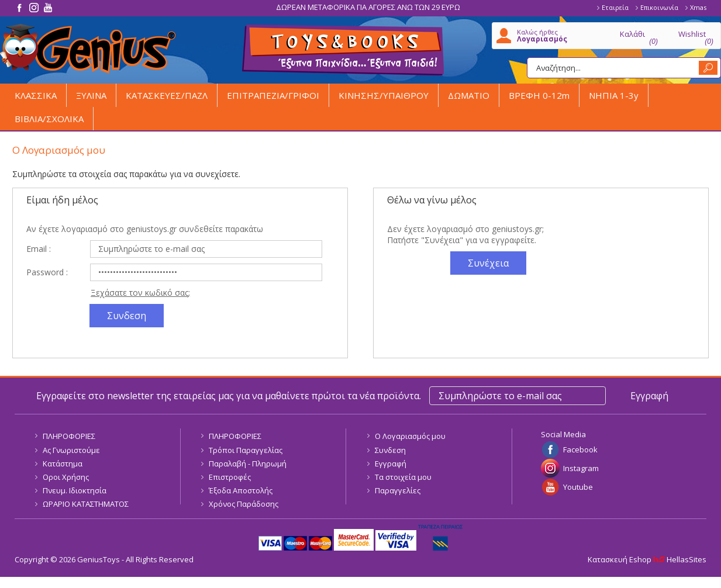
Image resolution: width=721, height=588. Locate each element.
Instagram (581, 468)
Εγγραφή (391, 464)
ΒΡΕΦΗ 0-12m (539, 95)
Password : (47, 272)
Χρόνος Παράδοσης (244, 504)
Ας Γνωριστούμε (71, 450)
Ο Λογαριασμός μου (410, 436)
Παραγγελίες (398, 490)
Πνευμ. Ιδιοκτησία (75, 490)
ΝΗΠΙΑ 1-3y (614, 95)
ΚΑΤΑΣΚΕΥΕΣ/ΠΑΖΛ (167, 95)
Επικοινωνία (659, 7)
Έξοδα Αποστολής (241, 490)
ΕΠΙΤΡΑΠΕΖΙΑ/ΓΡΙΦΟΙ (273, 95)
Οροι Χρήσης (66, 477)
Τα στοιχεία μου (403, 477)
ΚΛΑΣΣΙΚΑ (36, 95)
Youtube (578, 487)
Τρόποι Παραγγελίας (246, 450)
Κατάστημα (63, 464)
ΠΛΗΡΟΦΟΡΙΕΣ (69, 436)
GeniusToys (88, 49)
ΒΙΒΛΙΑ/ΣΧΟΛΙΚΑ (49, 119)
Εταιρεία (615, 7)
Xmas (698, 7)
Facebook (580, 449)
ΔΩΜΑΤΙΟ (469, 95)
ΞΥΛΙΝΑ (91, 95)
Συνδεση (390, 450)
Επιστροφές (230, 477)
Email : (39, 249)
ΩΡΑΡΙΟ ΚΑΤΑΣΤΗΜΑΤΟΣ (86, 504)
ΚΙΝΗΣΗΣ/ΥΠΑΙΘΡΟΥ (384, 95)
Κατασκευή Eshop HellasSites (647, 559)
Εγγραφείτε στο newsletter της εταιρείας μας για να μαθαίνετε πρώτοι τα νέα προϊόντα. (229, 396)
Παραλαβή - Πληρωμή (248, 464)
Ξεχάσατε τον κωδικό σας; (140, 293)
